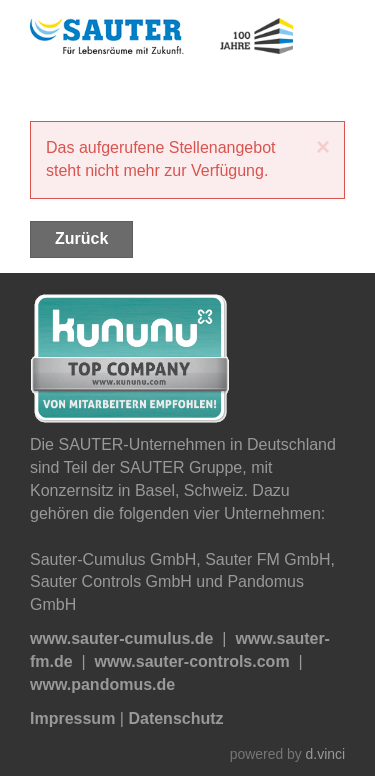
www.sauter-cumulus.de (121, 638)
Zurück (81, 238)
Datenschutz (175, 718)
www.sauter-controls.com (192, 661)
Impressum (72, 718)
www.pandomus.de (102, 684)
